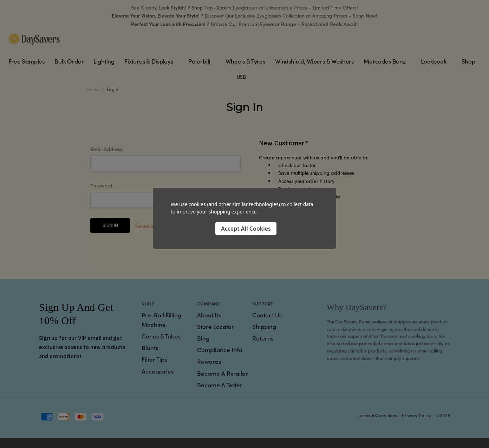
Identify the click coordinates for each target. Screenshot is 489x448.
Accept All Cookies (246, 229)
